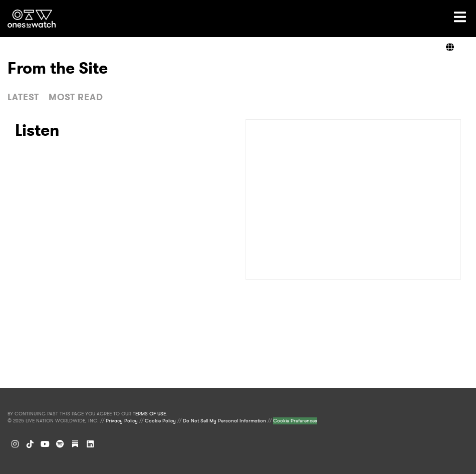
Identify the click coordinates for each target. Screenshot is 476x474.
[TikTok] (30, 444)
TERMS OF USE (149, 414)
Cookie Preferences (295, 421)
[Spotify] (60, 444)
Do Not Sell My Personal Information (224, 421)
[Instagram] (15, 444)
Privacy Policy (122, 421)
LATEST (23, 97)
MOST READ (76, 97)
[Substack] (75, 444)
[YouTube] (45, 444)
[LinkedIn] (90, 444)
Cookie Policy (160, 421)
